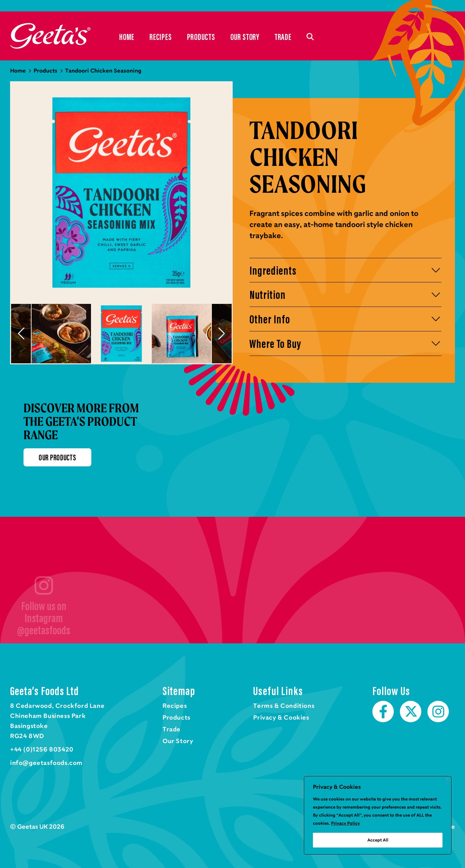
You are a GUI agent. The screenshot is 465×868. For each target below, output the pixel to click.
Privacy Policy (345, 823)
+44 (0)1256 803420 (42, 750)
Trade (283, 37)
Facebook (383, 712)
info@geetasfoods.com (46, 763)
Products (201, 37)
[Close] (447, 779)
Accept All (378, 840)
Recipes (160, 37)
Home (50, 36)
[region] (378, 815)
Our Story (245, 37)
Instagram (438, 712)
